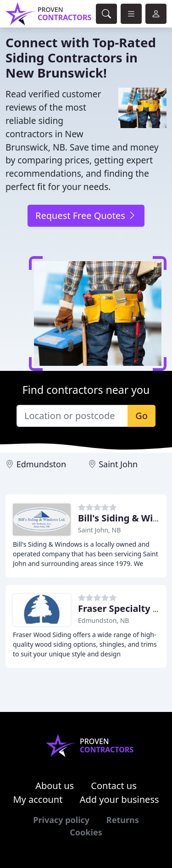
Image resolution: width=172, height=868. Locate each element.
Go (141, 416)
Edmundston (41, 464)
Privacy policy (61, 820)
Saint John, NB (99, 530)
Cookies (86, 832)
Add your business (119, 799)
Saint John (118, 464)
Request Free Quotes (86, 216)
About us (55, 786)
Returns (123, 820)
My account (38, 799)
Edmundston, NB (103, 620)
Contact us (114, 786)
